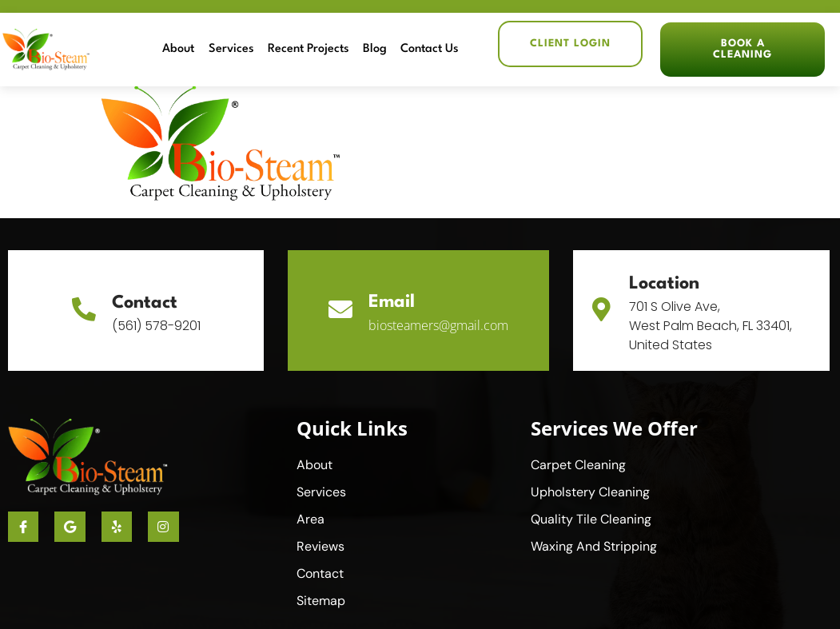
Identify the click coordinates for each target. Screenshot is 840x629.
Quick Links (352, 428)
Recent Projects (309, 49)
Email (392, 302)
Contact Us (430, 49)
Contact (145, 303)
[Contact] (84, 310)
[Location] (601, 310)
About (180, 49)
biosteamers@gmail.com (438, 325)
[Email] (340, 310)
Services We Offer (614, 428)
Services (232, 49)
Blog (376, 49)
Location (664, 284)
